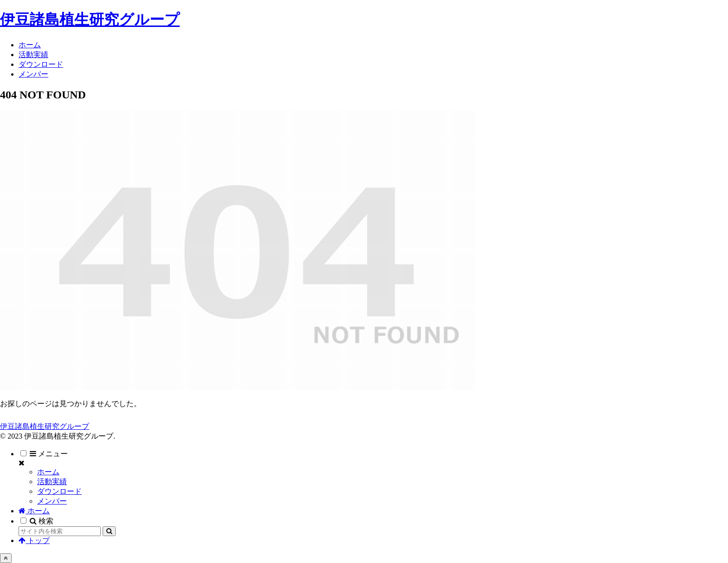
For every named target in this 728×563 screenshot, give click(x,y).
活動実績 (52, 482)
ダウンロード (59, 491)
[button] (109, 531)
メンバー (52, 501)
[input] (60, 531)
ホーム (48, 472)
